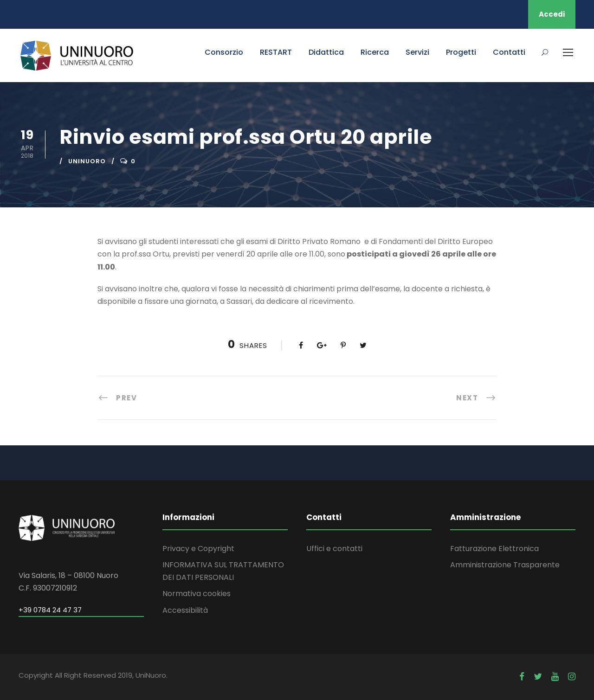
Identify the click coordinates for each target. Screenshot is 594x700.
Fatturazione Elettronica (494, 549)
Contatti (509, 52)
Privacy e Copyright (198, 549)
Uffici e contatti (334, 549)
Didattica (326, 52)
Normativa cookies (197, 594)
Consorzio (224, 52)
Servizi (417, 52)
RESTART (276, 52)
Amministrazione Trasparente (505, 565)
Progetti (461, 52)
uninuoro (87, 161)
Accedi (552, 14)
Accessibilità (185, 610)
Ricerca (375, 52)
